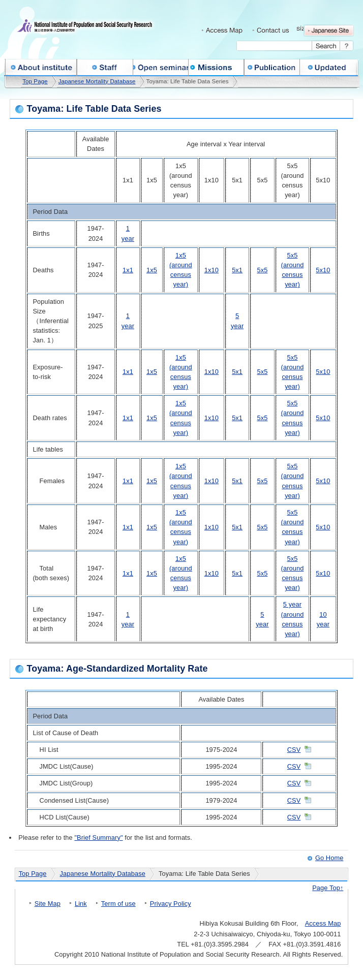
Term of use (118, 904)
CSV (294, 750)
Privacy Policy (171, 904)
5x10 (323, 270)
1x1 (128, 270)
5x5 (262, 270)
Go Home (329, 858)
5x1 (237, 270)
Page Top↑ (328, 888)
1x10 (211, 270)
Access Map (323, 923)
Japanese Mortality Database (97, 81)
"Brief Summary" (98, 837)
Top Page (35, 81)
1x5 (152, 270)
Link (81, 904)
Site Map (48, 904)
